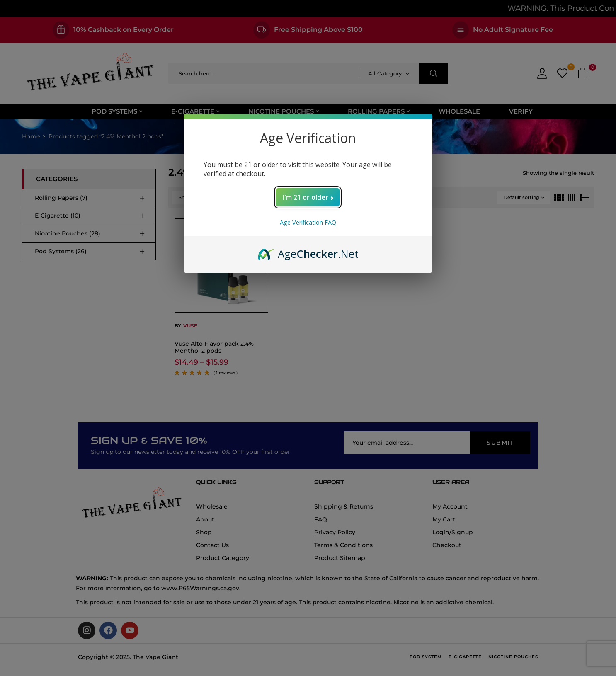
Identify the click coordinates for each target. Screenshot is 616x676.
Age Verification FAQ (308, 222)
